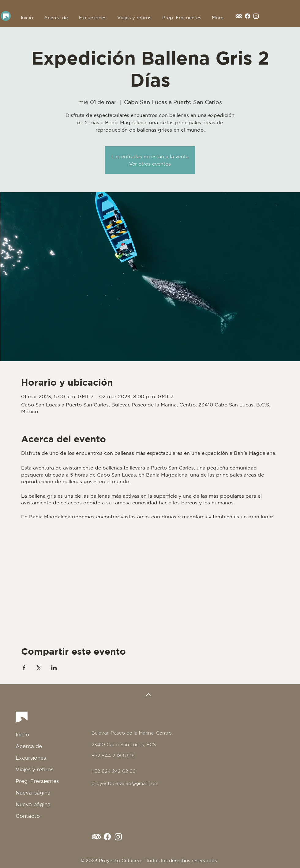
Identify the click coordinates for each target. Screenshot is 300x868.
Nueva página (33, 793)
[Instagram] (256, 16)
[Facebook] (247, 16)
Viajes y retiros (34, 769)
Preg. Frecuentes (37, 781)
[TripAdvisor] (239, 16)
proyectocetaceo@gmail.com (125, 783)
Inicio (22, 734)
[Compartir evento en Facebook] (24, 668)
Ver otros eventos (150, 164)
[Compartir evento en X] (39, 668)
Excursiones (31, 758)
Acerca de (29, 746)
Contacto (28, 816)
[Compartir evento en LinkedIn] (54, 668)
